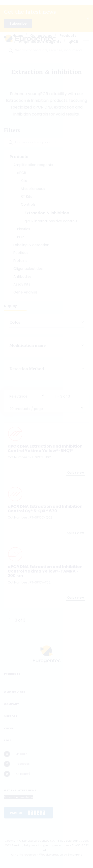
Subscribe (18, 24)
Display (11, 306)
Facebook (17, 764)
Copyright (12, 841)
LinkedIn (16, 754)
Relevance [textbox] (18, 396)
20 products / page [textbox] (26, 409)
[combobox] (27, 395)
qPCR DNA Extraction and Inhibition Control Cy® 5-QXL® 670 (45, 509)
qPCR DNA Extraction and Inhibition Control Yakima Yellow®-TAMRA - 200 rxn (45, 571)
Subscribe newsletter (19, 797)
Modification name (28, 345)
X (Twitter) (17, 774)
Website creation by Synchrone (61, 855)
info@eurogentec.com (53, 845)
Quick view (76, 473)
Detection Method (27, 368)
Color (15, 322)
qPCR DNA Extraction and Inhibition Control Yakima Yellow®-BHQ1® (45, 448)
